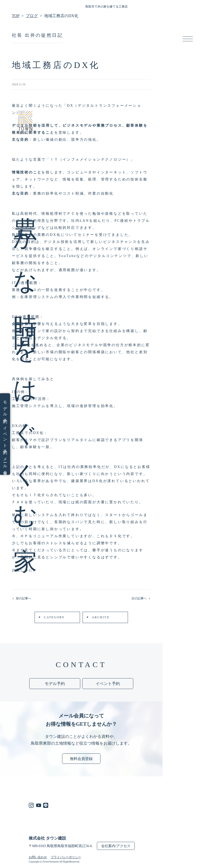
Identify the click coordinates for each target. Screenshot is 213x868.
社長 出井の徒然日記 (37, 35)
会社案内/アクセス (116, 846)
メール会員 (5, 462)
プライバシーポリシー (66, 857)
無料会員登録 (81, 759)
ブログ (32, 16)
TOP (16, 16)
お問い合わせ (38, 857)
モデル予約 (5, 408)
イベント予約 (5, 436)
